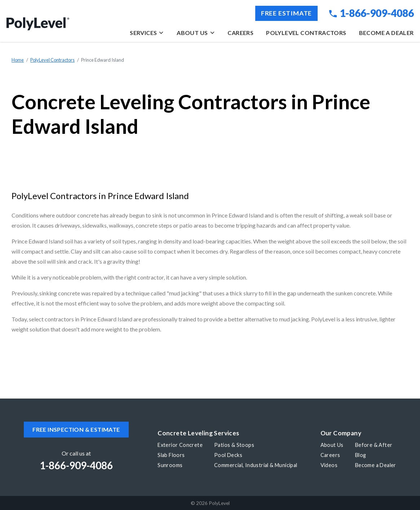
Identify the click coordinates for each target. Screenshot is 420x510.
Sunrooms (170, 465)
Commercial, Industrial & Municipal (256, 465)
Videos (329, 465)
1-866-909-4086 (371, 13)
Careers (240, 33)
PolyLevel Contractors (306, 33)
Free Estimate (286, 13)
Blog (361, 455)
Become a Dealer (386, 33)
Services (147, 33)
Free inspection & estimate (76, 429)
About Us (196, 33)
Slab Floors (171, 455)
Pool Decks (228, 455)
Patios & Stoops (234, 445)
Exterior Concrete (180, 445)
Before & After (374, 445)
